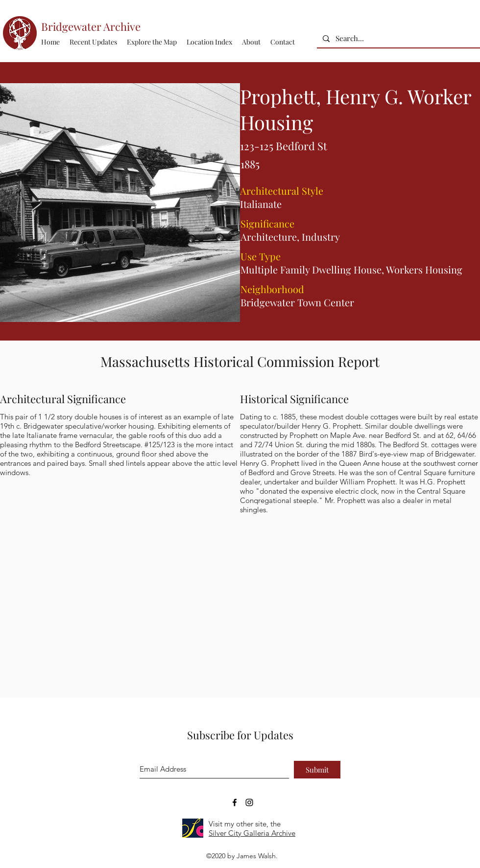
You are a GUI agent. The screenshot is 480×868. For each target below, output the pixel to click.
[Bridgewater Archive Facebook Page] (235, 802)
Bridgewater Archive (91, 26)
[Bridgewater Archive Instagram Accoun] (249, 802)
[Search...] (397, 38)
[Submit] (317, 770)
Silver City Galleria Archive (252, 833)
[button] (209, 42)
